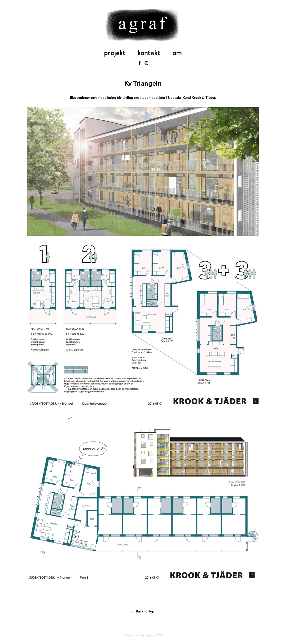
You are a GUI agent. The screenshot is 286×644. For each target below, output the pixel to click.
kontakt (149, 53)
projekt (115, 53)
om (177, 53)
